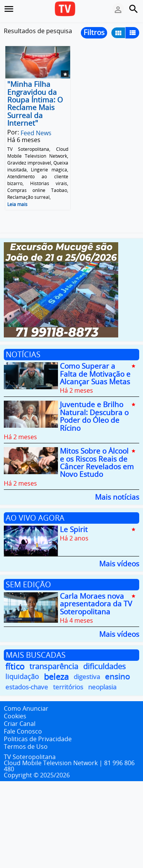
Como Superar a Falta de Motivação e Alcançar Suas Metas (95, 374)
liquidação (22, 676)
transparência (54, 666)
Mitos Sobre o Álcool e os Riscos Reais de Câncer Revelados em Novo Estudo (97, 463)
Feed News (36, 133)
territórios (68, 687)
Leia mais (17, 204)
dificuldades (104, 666)
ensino (117, 677)
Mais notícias (117, 496)
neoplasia (102, 687)
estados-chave (27, 687)
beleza (56, 677)
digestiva (87, 677)
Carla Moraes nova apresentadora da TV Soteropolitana (96, 604)
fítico (15, 666)
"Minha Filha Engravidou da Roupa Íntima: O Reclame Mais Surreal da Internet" (35, 104)
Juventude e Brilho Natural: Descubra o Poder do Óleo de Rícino (94, 416)
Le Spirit (74, 529)
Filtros (94, 32)
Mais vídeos (119, 563)
